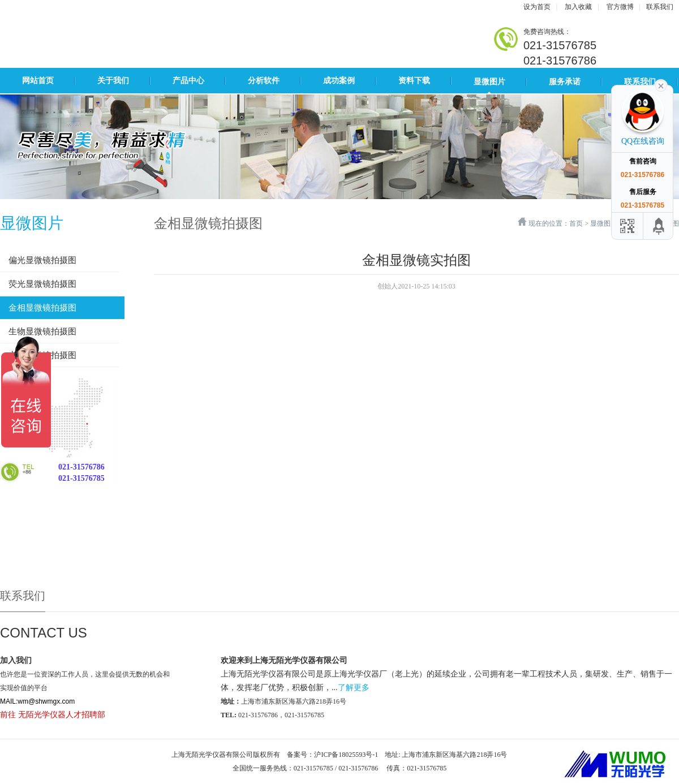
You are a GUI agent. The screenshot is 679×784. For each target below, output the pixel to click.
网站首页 (38, 81)
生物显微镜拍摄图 (42, 331)
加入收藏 (578, 7)
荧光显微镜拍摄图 (42, 284)
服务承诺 (565, 82)
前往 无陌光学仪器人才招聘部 (53, 715)
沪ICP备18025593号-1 (346, 755)
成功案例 (339, 81)
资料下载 (414, 81)
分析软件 (264, 81)
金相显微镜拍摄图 (42, 308)
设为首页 (537, 7)
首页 (576, 223)
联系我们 (660, 7)
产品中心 (188, 81)
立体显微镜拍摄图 (42, 355)
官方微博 (620, 7)
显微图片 (489, 82)
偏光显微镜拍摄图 (42, 260)
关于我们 (113, 81)
